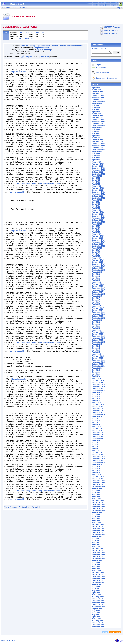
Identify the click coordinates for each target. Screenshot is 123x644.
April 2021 (96, 208)
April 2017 (96, 304)
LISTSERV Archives (112, 27)
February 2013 (98, 404)
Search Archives (99, 45)
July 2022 (96, 178)
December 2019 (98, 240)
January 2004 (97, 623)
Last (42, 32)
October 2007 (97, 532)
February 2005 (98, 597)
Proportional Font (26, 38)
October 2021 (97, 196)
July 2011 (96, 442)
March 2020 (97, 234)
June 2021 (96, 204)
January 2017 (97, 310)
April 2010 (96, 472)
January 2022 (97, 190)
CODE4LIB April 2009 (113, 33)
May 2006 (96, 566)
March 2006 (97, 570)
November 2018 (98, 266)
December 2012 (98, 408)
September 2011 (99, 438)
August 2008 (97, 512)
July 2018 (96, 274)
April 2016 (96, 328)
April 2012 (96, 424)
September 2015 (99, 342)
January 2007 (97, 550)
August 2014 (97, 368)
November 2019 (98, 242)
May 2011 (96, 446)
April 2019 (96, 256)
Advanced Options (99, 48)
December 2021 (98, 192)
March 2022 (97, 186)
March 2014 (97, 378)
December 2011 (98, 432)
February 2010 (98, 476)
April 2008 (96, 520)
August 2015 (97, 344)
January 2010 (97, 478)
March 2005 (97, 595)
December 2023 (98, 144)
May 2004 (96, 615)
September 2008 (99, 510)
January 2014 (97, 382)
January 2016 (97, 334)
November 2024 (98, 122)
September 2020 (99, 222)
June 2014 (96, 372)
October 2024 (97, 124)
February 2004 (98, 621)
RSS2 (118, 632)
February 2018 (98, 284)
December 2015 (98, 336)
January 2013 (97, 406)
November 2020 (98, 218)
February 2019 (98, 260)
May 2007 (96, 542)
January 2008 (97, 526)
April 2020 (96, 232)
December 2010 (98, 456)
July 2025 (96, 106)
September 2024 (99, 126)
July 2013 (96, 394)
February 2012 (98, 428)
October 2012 (97, 412)
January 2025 (97, 118)
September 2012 (99, 414)
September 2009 (99, 486)
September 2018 (99, 270)
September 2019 (99, 246)
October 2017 (97, 292)
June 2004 (96, 613)
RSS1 (112, 632)
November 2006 (98, 554)
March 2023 (97, 162)
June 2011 (96, 444)
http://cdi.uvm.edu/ (19, 74)
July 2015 (96, 346)
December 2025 (98, 96)
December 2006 (98, 552)
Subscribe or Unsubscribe (106, 78)
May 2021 (96, 206)
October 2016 (97, 316)
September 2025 (99, 102)
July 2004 (96, 611)
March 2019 (97, 258)
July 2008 (96, 514)
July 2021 (96, 202)
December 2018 (98, 264)
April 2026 (96, 88)
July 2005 (96, 586)
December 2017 (98, 288)
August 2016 (97, 320)
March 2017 (97, 306)
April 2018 (96, 280)
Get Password (101, 68)
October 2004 (97, 605)
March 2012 (97, 426)
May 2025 (96, 110)
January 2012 (97, 430)
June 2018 (96, 276)
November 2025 (98, 98)
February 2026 (98, 92)
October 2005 (97, 580)
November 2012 (98, 410)
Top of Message (11, 595)
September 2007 (99, 534)
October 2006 (97, 556)
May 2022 (96, 182)
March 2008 (97, 522)
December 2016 (98, 312)
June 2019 (96, 252)
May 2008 (96, 518)
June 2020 (96, 228)
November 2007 (98, 530)
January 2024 (97, 142)
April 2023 (96, 160)
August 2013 (97, 392)
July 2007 (96, 538)
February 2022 (98, 188)
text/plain (29, 57)
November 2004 (98, 603)
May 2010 (96, 470)
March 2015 (97, 354)
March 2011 (97, 450)
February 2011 (98, 452)
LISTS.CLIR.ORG (8, 641)
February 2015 (98, 356)
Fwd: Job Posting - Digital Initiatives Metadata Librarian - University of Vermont (53, 46)
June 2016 (96, 324)
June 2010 (96, 468)
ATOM (105, 632)
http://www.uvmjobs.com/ (49, 208)
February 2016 (98, 332)
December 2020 (98, 216)
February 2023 (98, 164)
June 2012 (96, 420)
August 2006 (97, 560)
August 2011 (97, 440)
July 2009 (96, 490)
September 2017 (99, 294)
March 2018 (97, 282)
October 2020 (97, 220)
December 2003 (98, 625)
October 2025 (97, 100)
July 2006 (96, 562)
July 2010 (96, 466)
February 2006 (98, 572)
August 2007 (97, 536)
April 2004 (96, 617)
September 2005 (99, 582)
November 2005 (98, 578)
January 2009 (97, 502)
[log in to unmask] (42, 48)
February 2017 (98, 308)
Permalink (36, 595)
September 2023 (99, 150)
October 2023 (97, 148)
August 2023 (97, 152)
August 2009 (97, 488)
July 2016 (96, 322)
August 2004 (97, 609)
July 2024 (96, 130)
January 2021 (97, 214)
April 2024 (96, 136)
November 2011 (98, 434)
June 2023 (96, 156)
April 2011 (96, 448)
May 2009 (96, 494)
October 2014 (97, 364)
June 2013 (96, 396)
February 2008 (98, 524)
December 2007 (98, 528)
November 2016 (98, 314)
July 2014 (96, 370)
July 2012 (96, 418)
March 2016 (97, 330)
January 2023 (97, 166)
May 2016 (96, 326)
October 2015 (97, 340)
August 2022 (97, 176)
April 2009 (96, 496)
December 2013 (98, 384)
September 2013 (99, 390)
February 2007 (98, 548)
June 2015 (96, 348)
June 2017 (96, 300)
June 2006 (96, 564)
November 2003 (98, 627)
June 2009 (96, 492)
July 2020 (96, 226)
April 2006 (96, 568)
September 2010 (99, 462)
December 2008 (98, 504)
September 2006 (99, 558)
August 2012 (97, 416)
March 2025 (97, 114)
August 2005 (97, 584)
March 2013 (97, 402)
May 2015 (96, 350)
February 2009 (98, 500)
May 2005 (96, 591)
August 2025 (97, 104)
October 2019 (97, 244)
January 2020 (97, 238)
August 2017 (97, 296)
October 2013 (97, 388)
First (22, 32)
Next (37, 32)
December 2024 (98, 120)
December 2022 (98, 168)
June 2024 (96, 132)
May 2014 (96, 374)
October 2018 (97, 268)
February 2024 (98, 140)
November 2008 (98, 506)
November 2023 (98, 146)
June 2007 (96, 540)
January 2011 (97, 454)
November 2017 (98, 290)
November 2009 (98, 482)
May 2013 (96, 398)
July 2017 (96, 298)
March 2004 (97, 619)
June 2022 (96, 180)
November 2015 (98, 338)
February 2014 (98, 380)
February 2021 (98, 212)
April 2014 (96, 376)
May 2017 (96, 302)
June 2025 (96, 108)
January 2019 (97, 262)
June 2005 (96, 588)
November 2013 (98, 386)
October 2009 (97, 484)
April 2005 (96, 593)
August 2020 (97, 224)
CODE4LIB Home (111, 30)
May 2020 (96, 230)
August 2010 (97, 464)
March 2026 (97, 90)
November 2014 (98, 362)
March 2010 (97, 474)
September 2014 (99, 366)
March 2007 (97, 546)
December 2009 (98, 480)
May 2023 (96, 158)
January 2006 (97, 574)
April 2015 (96, 352)
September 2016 (99, 318)
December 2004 (98, 601)
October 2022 (97, 172)
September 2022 (99, 174)
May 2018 (96, 278)
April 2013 (96, 400)
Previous (29, 32)
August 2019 (97, 248)
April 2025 (96, 112)
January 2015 (97, 358)
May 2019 (96, 254)
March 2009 (97, 498)
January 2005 (97, 599)
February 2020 (98, 236)
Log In (98, 65)
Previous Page (25, 595)
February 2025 (98, 116)
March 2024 (97, 138)
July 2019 (96, 250)
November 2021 (98, 194)
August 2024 (97, 128)
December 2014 (98, 360)
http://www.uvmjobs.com (27, 208)
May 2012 (96, 422)
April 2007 (96, 544)
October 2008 (97, 508)
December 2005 (98, 576)
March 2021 (97, 210)
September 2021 (99, 198)
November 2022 (98, 170)
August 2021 (97, 200)
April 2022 (96, 184)
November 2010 (98, 458)
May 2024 (96, 134)
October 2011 (97, 436)
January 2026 (97, 94)
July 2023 (96, 154)
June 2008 (96, 516)
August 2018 (97, 272)
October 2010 (97, 460)
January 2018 (97, 286)
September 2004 (99, 607)
